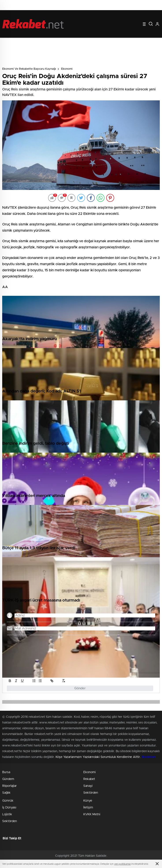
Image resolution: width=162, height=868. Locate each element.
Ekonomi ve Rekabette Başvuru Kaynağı (29, 69)
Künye (88, 801)
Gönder (80, 688)
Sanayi (88, 786)
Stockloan (149, 757)
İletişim (88, 808)
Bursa (6, 772)
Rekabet (89, 779)
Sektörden (91, 793)
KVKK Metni (92, 814)
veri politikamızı (122, 864)
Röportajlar (9, 786)
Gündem (8, 779)
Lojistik (7, 814)
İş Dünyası (9, 808)
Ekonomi (67, 69)
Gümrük (8, 801)
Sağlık (6, 793)
